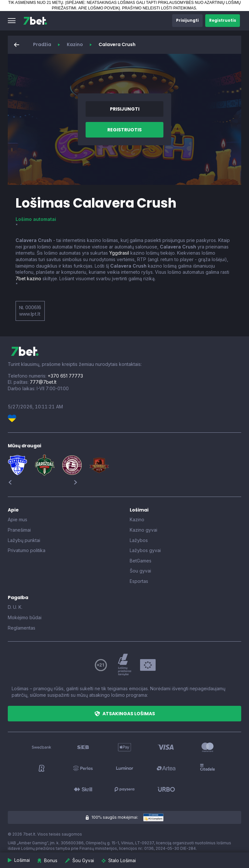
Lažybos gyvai (145, 550)
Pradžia (42, 44)
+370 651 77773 (65, 376)
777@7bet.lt (43, 382)
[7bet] (35, 21)
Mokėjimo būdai (25, 617)
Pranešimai (19, 530)
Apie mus (18, 519)
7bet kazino (28, 278)
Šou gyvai (140, 571)
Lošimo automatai (36, 219)
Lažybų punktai (24, 540)
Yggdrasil (119, 253)
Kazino (75, 44)
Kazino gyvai (143, 530)
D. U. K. (15, 607)
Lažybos (139, 540)
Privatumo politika (27, 550)
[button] (12, 21)
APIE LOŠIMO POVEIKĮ (99, 8)
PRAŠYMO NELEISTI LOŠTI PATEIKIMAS (159, 8)
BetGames (141, 561)
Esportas (139, 581)
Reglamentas (22, 628)
